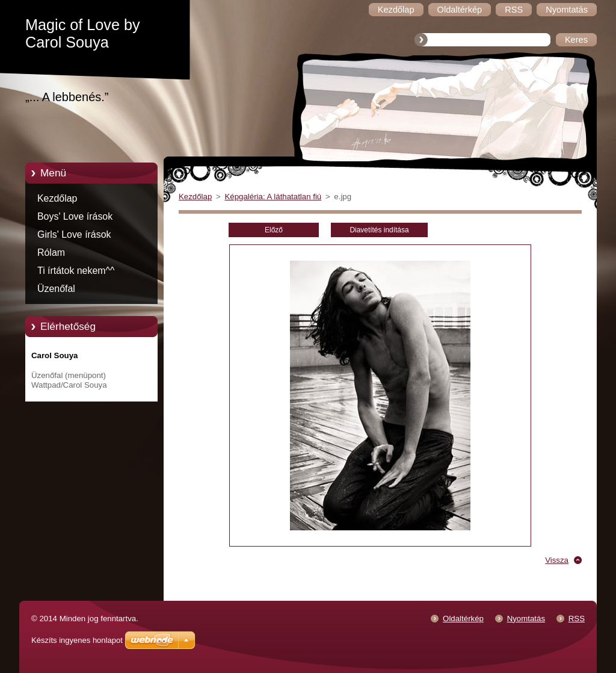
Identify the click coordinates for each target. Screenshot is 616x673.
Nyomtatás (526, 619)
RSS (577, 619)
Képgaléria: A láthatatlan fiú (273, 197)
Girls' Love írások (74, 234)
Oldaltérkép (463, 619)
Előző (274, 230)
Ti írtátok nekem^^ (76, 271)
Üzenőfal (56, 289)
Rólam (51, 253)
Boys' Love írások (75, 216)
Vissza (557, 560)
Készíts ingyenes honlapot (77, 640)
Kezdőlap (57, 198)
